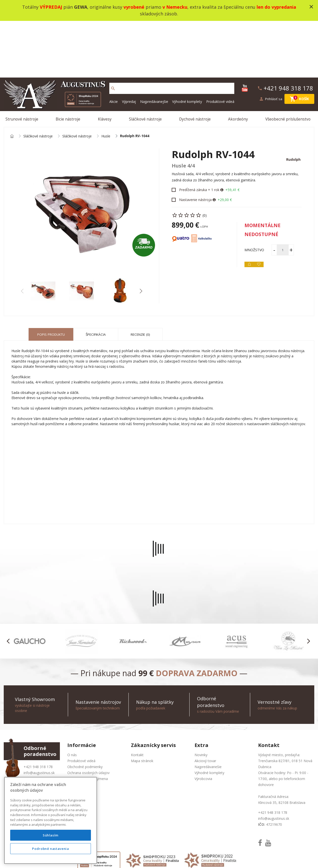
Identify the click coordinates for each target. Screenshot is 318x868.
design (170, 858)
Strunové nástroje (23, 63)
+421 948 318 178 (38, 713)
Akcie (114, 45)
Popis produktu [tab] (51, 281)
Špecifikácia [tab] (96, 281)
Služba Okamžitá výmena (88, 725)
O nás (72, 701)
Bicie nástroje (69, 63)
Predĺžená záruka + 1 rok (199, 136)
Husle (106, 82)
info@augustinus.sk (39, 719)
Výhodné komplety (187, 45)
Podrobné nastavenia (50, 849)
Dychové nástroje (195, 63)
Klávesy (105, 63)
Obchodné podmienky (85, 713)
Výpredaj (129, 45)
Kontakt (137, 701)
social (209, 858)
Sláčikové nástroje (146, 63)
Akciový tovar (205, 707)
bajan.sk (225, 858)
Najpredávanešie (208, 713)
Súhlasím (51, 835)
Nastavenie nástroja (195, 146)
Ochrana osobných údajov (88, 719)
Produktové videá (220, 45)
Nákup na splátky (81, 737)
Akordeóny (238, 63)
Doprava (74, 731)
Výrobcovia (203, 725)
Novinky (201, 701)
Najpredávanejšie (154, 45)
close (311, 7)
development (190, 858)
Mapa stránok (142, 707)
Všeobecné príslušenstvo (288, 63)
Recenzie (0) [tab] (140, 281)
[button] (141, 238)
